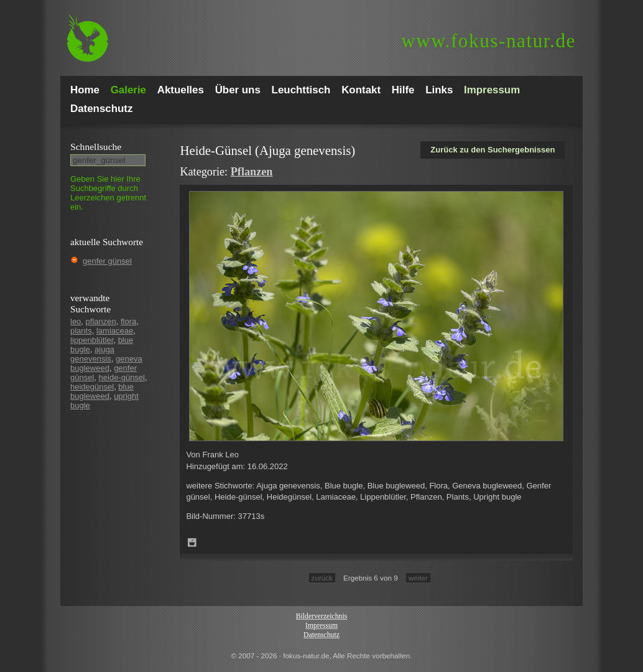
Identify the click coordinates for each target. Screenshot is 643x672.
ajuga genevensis (92, 354)
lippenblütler (92, 340)
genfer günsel (107, 261)
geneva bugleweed (106, 363)
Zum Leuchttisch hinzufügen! (192, 543)
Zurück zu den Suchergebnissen (493, 150)
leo (76, 321)
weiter (418, 578)
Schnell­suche (96, 147)
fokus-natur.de (488, 41)
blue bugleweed (102, 391)
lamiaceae (115, 331)
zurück (322, 578)
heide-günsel (122, 377)
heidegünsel (92, 387)
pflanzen (101, 321)
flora (128, 321)
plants (81, 331)
